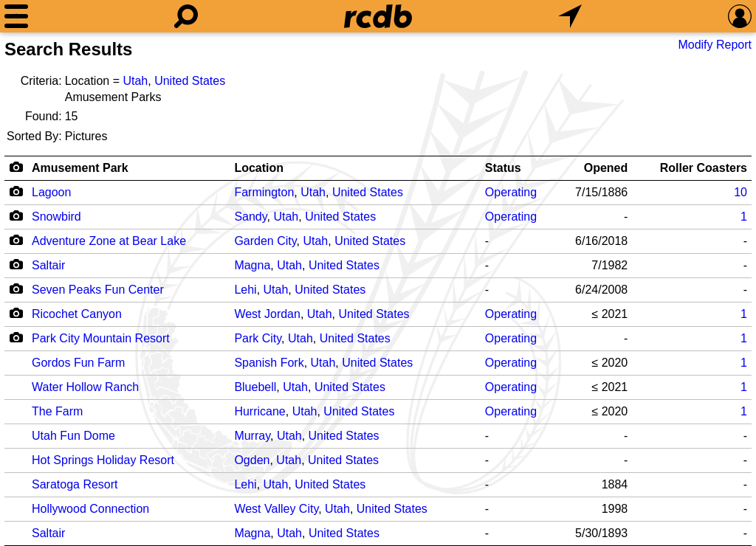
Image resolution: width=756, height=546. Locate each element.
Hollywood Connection (90, 509)
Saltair (48, 265)
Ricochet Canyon (77, 314)
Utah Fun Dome (73, 436)
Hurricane (260, 411)
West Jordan (267, 314)
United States (190, 81)
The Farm (57, 411)
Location (259, 168)
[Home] (378, 16)
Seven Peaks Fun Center (98, 290)
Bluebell (255, 387)
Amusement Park (80, 168)
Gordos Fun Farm (78, 363)
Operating (511, 192)
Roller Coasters (704, 168)
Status (503, 168)
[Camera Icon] (16, 191)
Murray (252, 436)
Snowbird (56, 217)
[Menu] (16, 16)
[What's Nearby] (570, 16)
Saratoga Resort (75, 484)
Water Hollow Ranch (85, 387)
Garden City (265, 241)
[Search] (186, 16)
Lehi (245, 290)
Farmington (264, 192)
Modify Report (715, 45)
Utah (135, 81)
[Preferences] (740, 16)
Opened (606, 168)
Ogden (252, 460)
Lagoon (51, 192)
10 (740, 192)
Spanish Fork (269, 363)
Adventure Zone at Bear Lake (109, 241)
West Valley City (276, 509)
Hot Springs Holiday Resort (103, 460)
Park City (258, 338)
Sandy (250, 217)
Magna (252, 265)
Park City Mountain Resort (101, 338)
